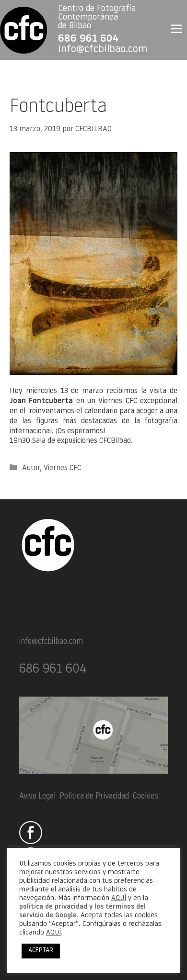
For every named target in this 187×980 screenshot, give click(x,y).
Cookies (146, 796)
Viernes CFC (62, 468)
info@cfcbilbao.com (103, 50)
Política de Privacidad (94, 796)
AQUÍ (119, 898)
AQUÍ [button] (53, 933)
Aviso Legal (37, 796)
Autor (31, 468)
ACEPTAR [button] (41, 951)
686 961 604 (88, 39)
